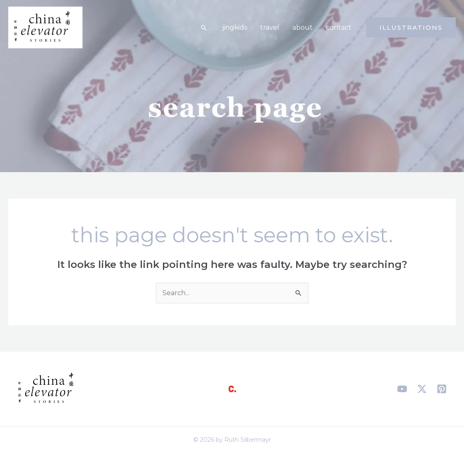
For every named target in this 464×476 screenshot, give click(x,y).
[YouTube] (402, 389)
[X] (422, 389)
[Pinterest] (442, 389)
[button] (204, 28)
